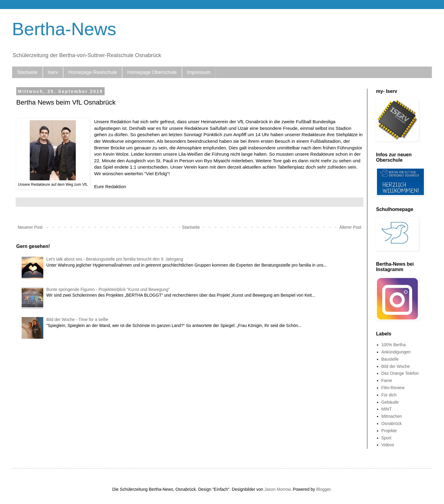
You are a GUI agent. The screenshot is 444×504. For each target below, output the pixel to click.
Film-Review (393, 388)
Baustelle (390, 359)
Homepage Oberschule (152, 72)
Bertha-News (64, 29)
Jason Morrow (277, 489)
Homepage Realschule (93, 72)
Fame (387, 380)
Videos (388, 445)
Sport (386, 438)
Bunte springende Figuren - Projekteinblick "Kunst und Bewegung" (108, 289)
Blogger (323, 489)
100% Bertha (394, 345)
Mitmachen (392, 416)
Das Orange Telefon (400, 373)
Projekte (389, 431)
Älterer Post (350, 227)
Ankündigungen (396, 352)
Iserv (53, 72)
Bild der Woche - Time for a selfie (77, 319)
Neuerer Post (30, 227)
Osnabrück (392, 423)
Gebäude (390, 402)
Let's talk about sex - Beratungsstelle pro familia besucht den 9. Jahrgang (115, 259)
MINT (387, 409)
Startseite (27, 72)
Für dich (389, 395)
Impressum (199, 72)
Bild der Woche (396, 366)
